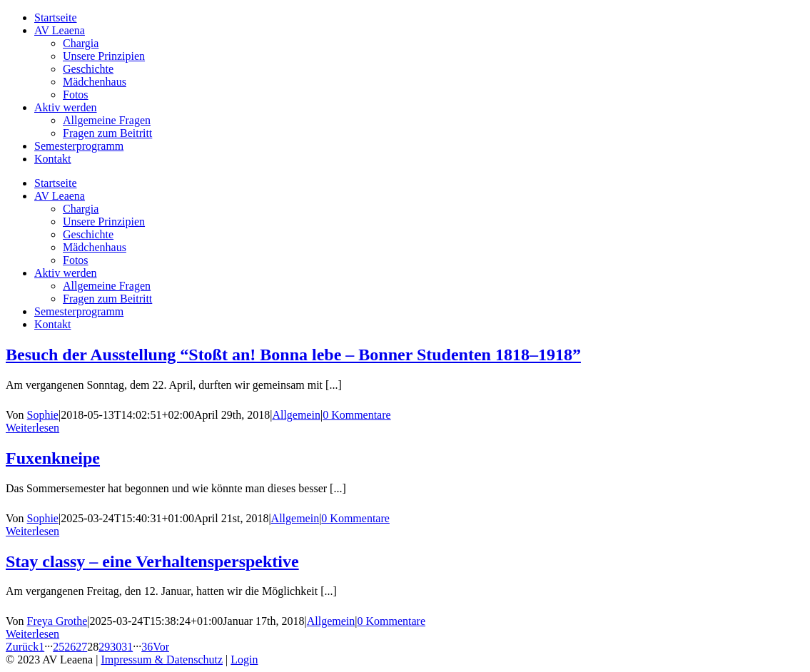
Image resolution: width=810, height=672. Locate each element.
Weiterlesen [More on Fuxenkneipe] (32, 531)
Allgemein (296, 415)
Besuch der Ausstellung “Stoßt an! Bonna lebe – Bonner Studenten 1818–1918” (293, 355)
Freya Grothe (57, 621)
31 (127, 647)
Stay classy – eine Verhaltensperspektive (152, 561)
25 (59, 647)
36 (147, 647)
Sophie (43, 415)
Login (244, 660)
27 (81, 647)
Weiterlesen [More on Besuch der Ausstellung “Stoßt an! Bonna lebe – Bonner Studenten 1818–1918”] (32, 428)
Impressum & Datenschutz (162, 660)
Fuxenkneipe (53, 458)
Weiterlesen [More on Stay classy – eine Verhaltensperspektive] (32, 634)
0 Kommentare (357, 415)
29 (104, 647)
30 (116, 647)
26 (70, 647)
